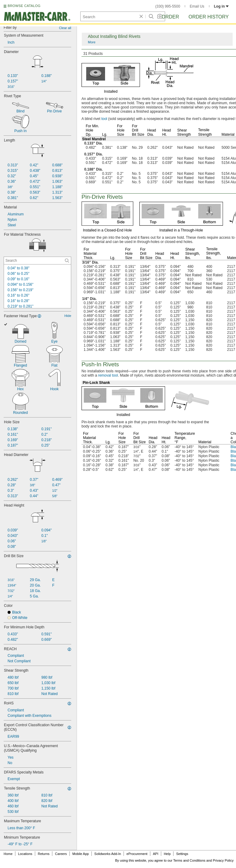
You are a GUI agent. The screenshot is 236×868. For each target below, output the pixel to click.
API (156, 854)
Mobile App (81, 854)
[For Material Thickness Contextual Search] (37, 261)
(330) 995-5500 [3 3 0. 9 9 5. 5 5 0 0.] (168, 6)
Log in (221, 6)
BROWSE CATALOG (24, 6)
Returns (44, 854)
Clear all (65, 28)
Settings (182, 854)
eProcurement (137, 854)
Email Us (197, 6)
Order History (209, 17)
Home (8, 854)
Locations (25, 854)
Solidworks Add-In (108, 854)
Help (167, 854)
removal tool (108, 375)
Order (170, 17)
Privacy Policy (223, 860)
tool (104, 119)
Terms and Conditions (189, 860)
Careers (61, 854)
